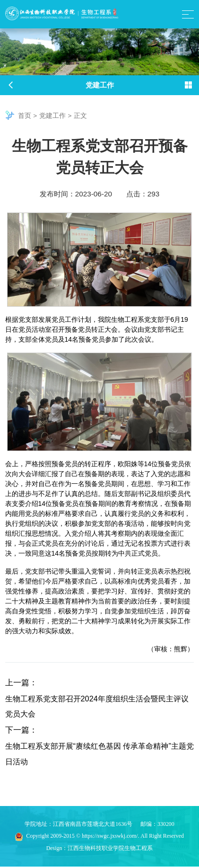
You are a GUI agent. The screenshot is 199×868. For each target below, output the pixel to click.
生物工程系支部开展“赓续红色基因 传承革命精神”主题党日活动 (97, 755)
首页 (25, 116)
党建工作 (52, 116)
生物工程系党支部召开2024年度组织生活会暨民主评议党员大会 (99, 707)
